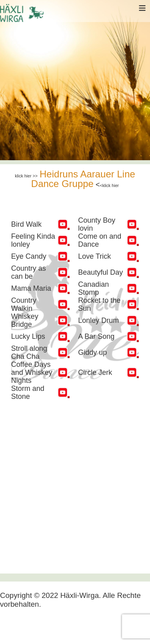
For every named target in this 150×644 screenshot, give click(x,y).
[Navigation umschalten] (13, 627)
